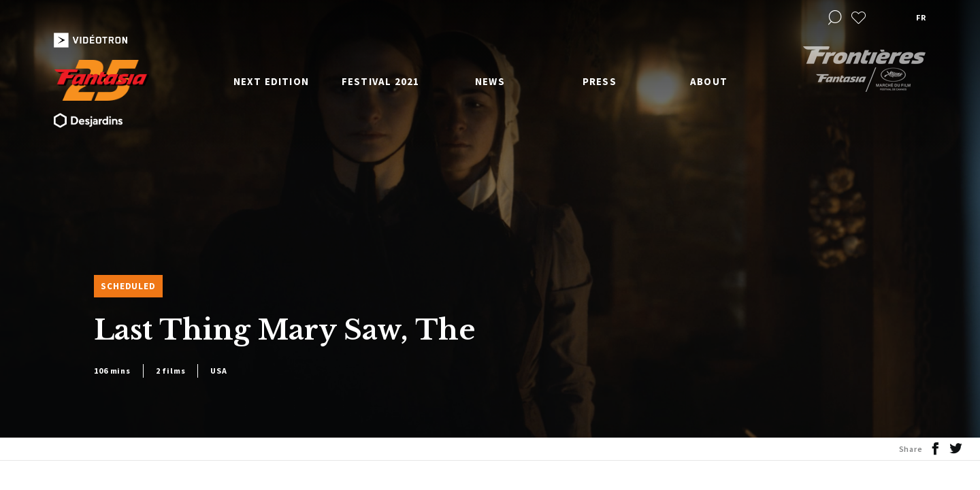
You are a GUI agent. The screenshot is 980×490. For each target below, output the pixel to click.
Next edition (271, 81)
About (709, 81)
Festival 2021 (381, 81)
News (490, 81)
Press (600, 81)
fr (921, 17)
